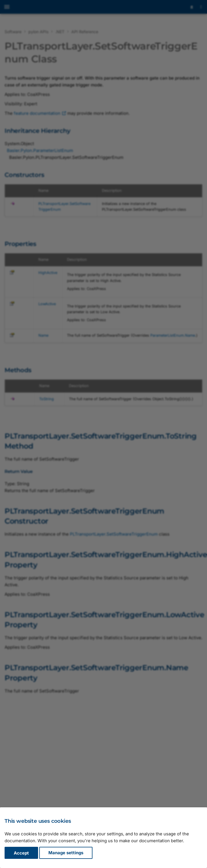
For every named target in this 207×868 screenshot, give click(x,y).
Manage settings (66, 853)
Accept (21, 853)
